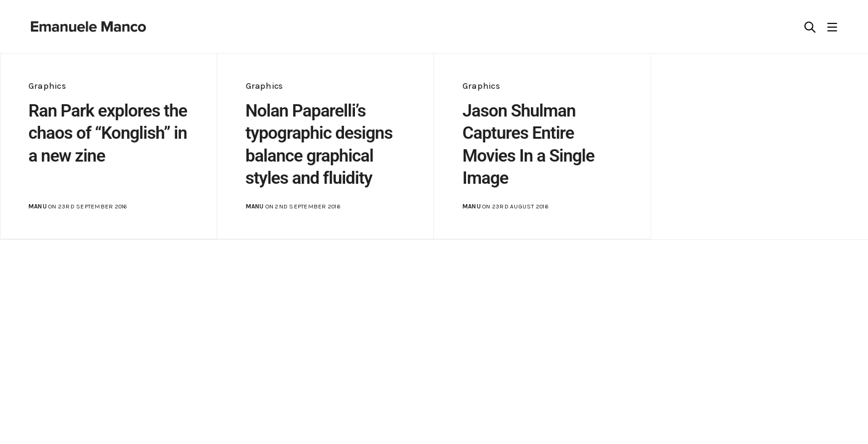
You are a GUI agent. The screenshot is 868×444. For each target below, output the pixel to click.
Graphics (47, 86)
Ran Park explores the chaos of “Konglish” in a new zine (108, 133)
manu (38, 207)
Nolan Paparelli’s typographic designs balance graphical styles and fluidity (319, 144)
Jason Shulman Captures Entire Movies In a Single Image (528, 144)
